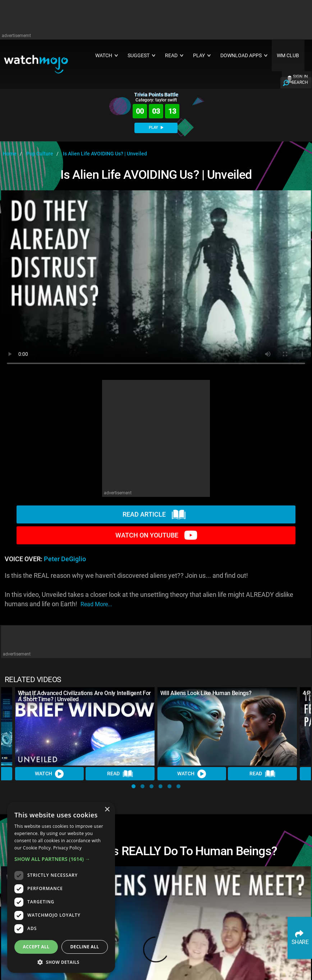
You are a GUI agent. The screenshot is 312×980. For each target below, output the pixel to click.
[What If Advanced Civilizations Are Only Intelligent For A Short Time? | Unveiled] (85, 726)
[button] (134, 786)
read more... (96, 604)
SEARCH (300, 82)
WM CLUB (288, 56)
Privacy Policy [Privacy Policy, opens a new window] (67, 848)
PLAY (156, 128)
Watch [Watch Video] (50, 774)
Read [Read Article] (120, 774)
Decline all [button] (85, 947)
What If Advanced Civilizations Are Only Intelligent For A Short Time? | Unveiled (84, 696)
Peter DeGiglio (65, 559)
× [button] (107, 810)
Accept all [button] (36, 947)
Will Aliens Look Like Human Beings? (206, 693)
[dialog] (61, 887)
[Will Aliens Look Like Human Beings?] (227, 726)
